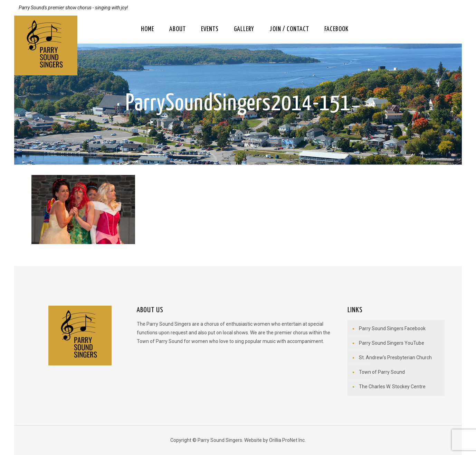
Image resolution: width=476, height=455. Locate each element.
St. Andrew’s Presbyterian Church (395, 357)
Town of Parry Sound (382, 372)
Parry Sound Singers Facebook (392, 328)
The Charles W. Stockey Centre (392, 387)
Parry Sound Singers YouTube (392, 343)
